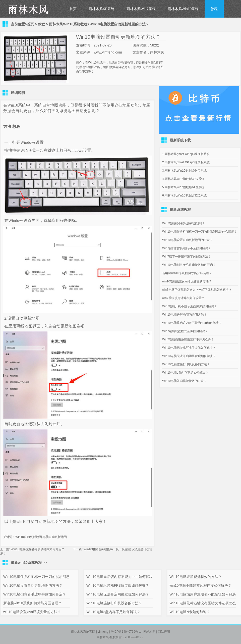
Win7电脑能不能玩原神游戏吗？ (184, 223)
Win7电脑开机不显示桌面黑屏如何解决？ (190, 306)
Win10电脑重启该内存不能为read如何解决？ (192, 323)
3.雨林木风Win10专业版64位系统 (184, 171)
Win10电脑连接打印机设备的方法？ (186, 364)
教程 (214, 9)
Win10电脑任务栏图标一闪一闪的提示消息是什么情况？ (200, 232)
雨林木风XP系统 (102, 9)
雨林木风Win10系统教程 (68, 24)
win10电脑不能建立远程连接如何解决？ (200, 585)
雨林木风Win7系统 (141, 9)
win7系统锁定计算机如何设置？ (183, 298)
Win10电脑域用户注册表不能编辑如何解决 (203, 594)
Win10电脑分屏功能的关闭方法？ (185, 315)
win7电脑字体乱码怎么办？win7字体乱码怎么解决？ (197, 290)
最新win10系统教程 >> (29, 563)
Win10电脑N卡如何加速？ (190, 612)
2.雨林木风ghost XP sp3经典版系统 (186, 162)
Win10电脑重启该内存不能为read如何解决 (119, 577)
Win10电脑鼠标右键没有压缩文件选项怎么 (203, 603)
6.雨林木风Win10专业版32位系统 (184, 195)
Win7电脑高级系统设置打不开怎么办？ (188, 339)
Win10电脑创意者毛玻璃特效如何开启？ (38, 549)
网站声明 (164, 632)
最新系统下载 (180, 140)
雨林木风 (103, 637)
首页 (73, 9)
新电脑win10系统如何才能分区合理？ (187, 273)
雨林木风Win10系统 (183, 9)
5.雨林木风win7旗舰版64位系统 (183, 187)
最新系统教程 (180, 210)
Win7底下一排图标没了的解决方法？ (187, 257)
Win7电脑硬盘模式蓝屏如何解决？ (185, 331)
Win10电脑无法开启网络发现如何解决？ (189, 356)
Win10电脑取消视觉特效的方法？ (185, 381)
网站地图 (149, 632)
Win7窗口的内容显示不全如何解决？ (187, 248)
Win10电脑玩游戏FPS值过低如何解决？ (189, 348)
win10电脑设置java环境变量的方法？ (187, 281)
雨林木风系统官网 (83, 632)
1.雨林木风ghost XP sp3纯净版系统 (186, 154)
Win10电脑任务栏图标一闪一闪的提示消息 (36, 577)
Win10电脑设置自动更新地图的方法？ (188, 240)
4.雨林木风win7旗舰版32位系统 (183, 179)
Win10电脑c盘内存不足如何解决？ (185, 373)
